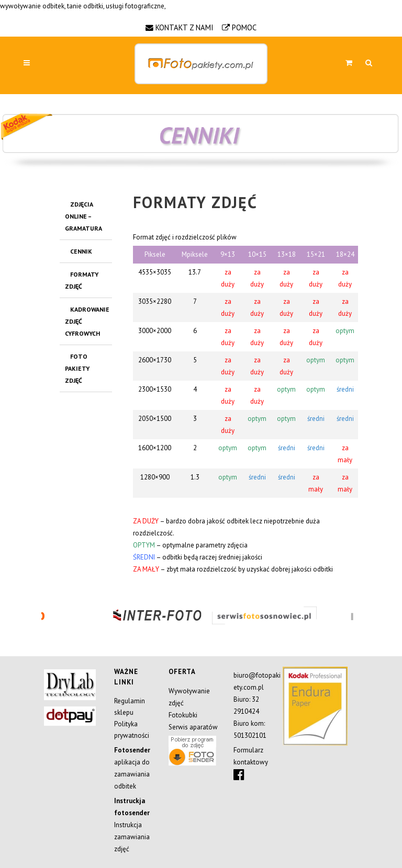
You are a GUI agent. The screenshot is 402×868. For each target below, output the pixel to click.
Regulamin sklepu (130, 707)
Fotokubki (183, 715)
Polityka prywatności (132, 730)
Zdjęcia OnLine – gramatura (83, 216)
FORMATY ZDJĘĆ (82, 280)
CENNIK (81, 251)
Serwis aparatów (193, 727)
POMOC (244, 27)
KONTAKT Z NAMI (185, 27)
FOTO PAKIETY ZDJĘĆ (77, 368)
